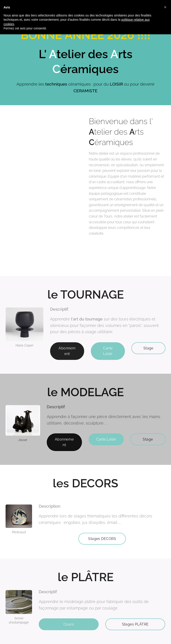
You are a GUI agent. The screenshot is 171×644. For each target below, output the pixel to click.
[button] (165, 7)
